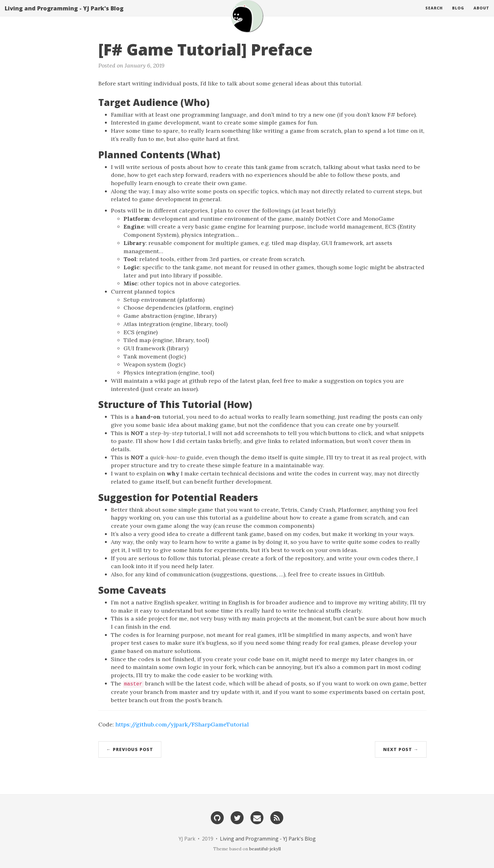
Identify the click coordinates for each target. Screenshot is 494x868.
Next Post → (401, 749)
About (481, 14)
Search (434, 14)
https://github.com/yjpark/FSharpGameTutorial (182, 724)
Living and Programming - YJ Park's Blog (64, 14)
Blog (458, 14)
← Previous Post (130, 749)
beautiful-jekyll (265, 849)
